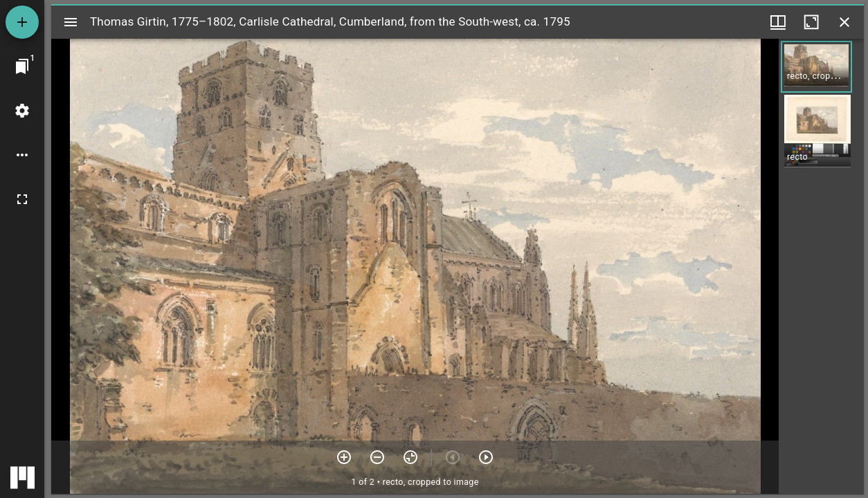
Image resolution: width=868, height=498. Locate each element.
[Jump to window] (22, 66)
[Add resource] (22, 22)
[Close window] (844, 22)
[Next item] (486, 457)
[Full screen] (22, 199)
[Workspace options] (22, 155)
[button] (816, 67)
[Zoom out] (377, 457)
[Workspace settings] (22, 111)
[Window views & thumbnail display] (778, 22)
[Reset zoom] (410, 457)
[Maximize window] (811, 22)
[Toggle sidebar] (71, 22)
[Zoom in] (344, 457)
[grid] (821, 266)
